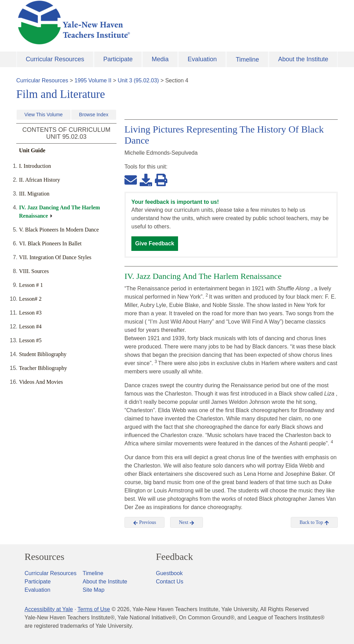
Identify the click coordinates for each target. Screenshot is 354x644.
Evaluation (202, 59)
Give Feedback (155, 243)
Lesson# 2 (30, 299)
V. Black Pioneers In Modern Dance (59, 230)
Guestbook (169, 573)
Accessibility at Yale (49, 609)
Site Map (94, 590)
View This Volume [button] (44, 115)
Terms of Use (94, 609)
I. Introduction (35, 166)
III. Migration (34, 194)
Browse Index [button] (94, 115)
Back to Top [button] (314, 523)
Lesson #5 (30, 340)
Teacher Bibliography (43, 368)
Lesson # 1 (31, 285)
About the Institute (303, 59)
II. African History (40, 180)
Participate (118, 59)
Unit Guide (32, 150)
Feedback (174, 557)
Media (160, 59)
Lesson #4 (30, 326)
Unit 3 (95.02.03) (138, 80)
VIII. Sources (34, 271)
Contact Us (170, 582)
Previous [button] (145, 523)
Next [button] (187, 523)
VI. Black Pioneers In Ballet (50, 243)
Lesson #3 (30, 313)
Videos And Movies (41, 382)
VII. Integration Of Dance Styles (55, 257)
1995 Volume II (93, 80)
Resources (44, 557)
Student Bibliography (43, 354)
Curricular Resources (55, 59)
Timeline (247, 60)
